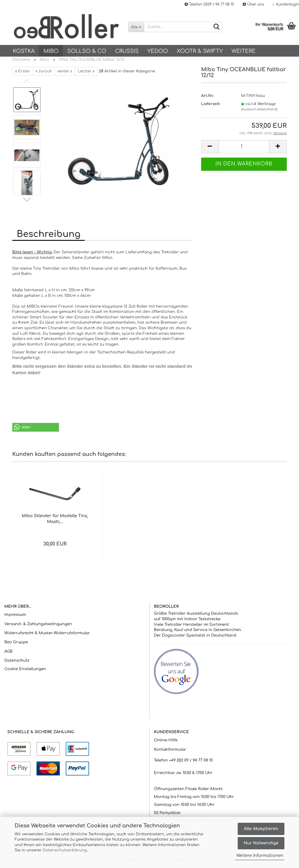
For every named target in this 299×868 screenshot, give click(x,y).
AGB (8, 651)
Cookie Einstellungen (25, 669)
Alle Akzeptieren (261, 829)
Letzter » (86, 71)
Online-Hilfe (166, 740)
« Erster (23, 71)
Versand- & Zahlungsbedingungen (38, 624)
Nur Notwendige (261, 843)
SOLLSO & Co (87, 51)
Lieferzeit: (211, 104)
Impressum (15, 615)
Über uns (253, 4)
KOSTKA (24, 51)
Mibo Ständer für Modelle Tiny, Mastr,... (55, 519)
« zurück (44, 71)
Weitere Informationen (260, 856)
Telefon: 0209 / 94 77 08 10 (209, 4)
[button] (36, 427)
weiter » (65, 71)
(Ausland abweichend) (259, 109)
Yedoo (158, 51)
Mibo (51, 51)
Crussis (127, 51)
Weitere (244, 51)
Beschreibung (48, 234)
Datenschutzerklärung (65, 850)
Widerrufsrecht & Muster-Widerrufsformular (47, 633)
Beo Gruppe (16, 642)
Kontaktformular (170, 750)
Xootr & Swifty (200, 51)
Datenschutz (17, 660)
